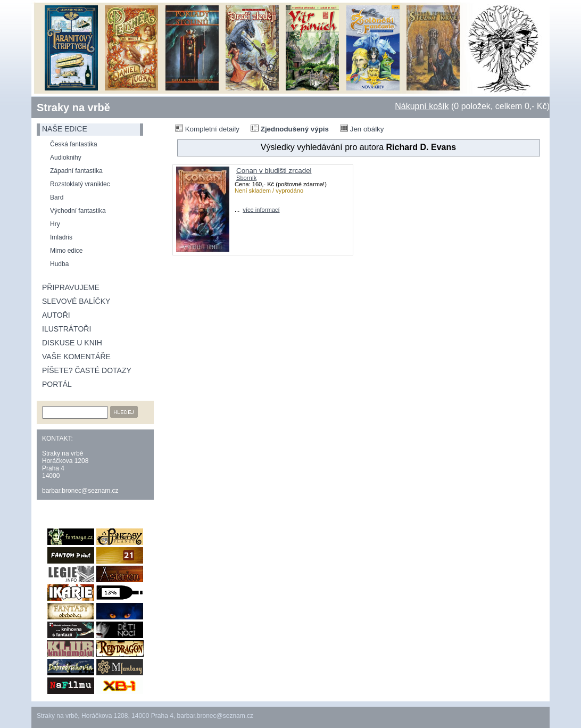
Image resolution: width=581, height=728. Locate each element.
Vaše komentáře (76, 357)
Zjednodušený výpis (290, 129)
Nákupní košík (422, 106)
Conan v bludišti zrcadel (274, 171)
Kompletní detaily (207, 129)
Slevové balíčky (76, 301)
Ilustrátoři (67, 329)
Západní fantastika (76, 171)
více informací (261, 210)
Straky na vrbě (73, 107)
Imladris (61, 237)
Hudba (59, 264)
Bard (57, 197)
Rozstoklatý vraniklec (80, 184)
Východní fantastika (78, 211)
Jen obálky (362, 129)
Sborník (246, 178)
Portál (57, 384)
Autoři (56, 315)
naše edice (65, 129)
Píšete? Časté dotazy (87, 370)
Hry (55, 224)
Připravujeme (71, 287)
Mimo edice (66, 251)
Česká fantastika (74, 144)
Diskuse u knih (72, 343)
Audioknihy (66, 158)
